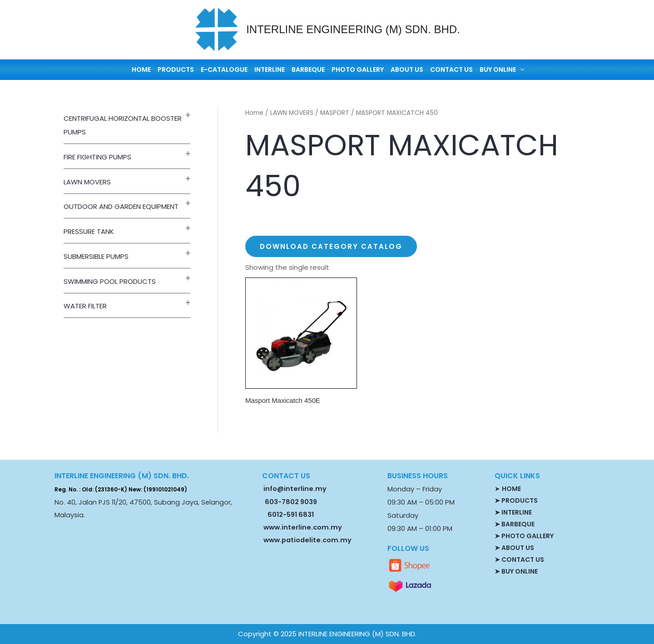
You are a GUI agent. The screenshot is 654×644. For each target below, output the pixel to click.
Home (254, 113)
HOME (141, 69)
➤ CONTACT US (519, 560)
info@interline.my (294, 489)
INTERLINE (270, 69)
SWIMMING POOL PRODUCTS (110, 281)
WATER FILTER (85, 306)
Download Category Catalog (331, 246)
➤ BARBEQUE (515, 524)
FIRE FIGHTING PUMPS (97, 157)
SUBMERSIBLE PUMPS (96, 256)
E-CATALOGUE (224, 69)
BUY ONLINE (498, 69)
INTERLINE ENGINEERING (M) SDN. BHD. (353, 29)
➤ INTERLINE (513, 512)
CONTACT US (451, 69)
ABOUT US (407, 69)
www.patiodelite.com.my (307, 540)
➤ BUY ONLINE (516, 571)
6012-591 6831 (291, 515)
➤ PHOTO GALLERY (524, 536)
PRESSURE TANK (89, 231)
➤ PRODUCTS (516, 500)
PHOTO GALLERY (358, 69)
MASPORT (335, 113)
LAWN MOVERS (87, 182)
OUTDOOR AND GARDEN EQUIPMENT (121, 206)
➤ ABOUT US (514, 548)
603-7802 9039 (291, 502)
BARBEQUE (308, 69)
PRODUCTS (176, 69)
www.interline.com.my (303, 527)
